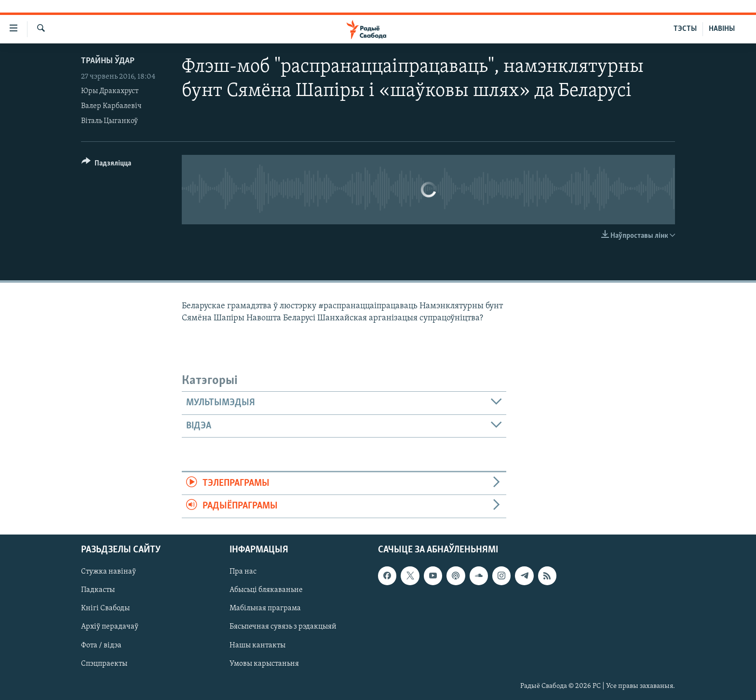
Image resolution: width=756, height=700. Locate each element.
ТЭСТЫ (685, 29)
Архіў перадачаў (110, 627)
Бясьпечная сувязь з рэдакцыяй (283, 627)
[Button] (106, 165)
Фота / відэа (101, 645)
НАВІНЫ (722, 29)
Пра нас (243, 572)
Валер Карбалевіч (111, 106)
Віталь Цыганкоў (109, 121)
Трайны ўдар (108, 61)
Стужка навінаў (108, 572)
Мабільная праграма (265, 608)
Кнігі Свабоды (105, 608)
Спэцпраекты (104, 663)
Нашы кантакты (257, 645)
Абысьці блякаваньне (266, 590)
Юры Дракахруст (110, 91)
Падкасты (98, 590)
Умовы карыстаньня (264, 663)
